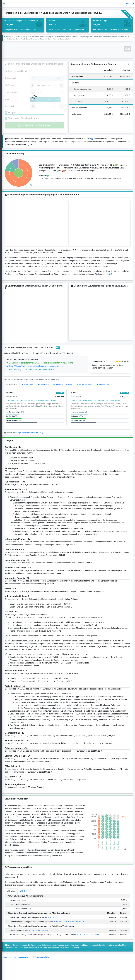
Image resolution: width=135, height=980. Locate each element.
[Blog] (5, 37)
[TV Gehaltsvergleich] (5, 27)
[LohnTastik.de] (5, 4)
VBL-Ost (33, 916)
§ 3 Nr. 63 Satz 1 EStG (48, 956)
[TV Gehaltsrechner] (5, 22)
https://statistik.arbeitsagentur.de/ (40, 441)
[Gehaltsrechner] (5, 12)
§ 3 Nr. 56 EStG (63, 943)
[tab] (21, 393)
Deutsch (129, 4)
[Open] (5, 17)
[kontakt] (5, 42)
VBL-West (21, 916)
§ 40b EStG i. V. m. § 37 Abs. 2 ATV (78, 947)
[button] (14, 4)
